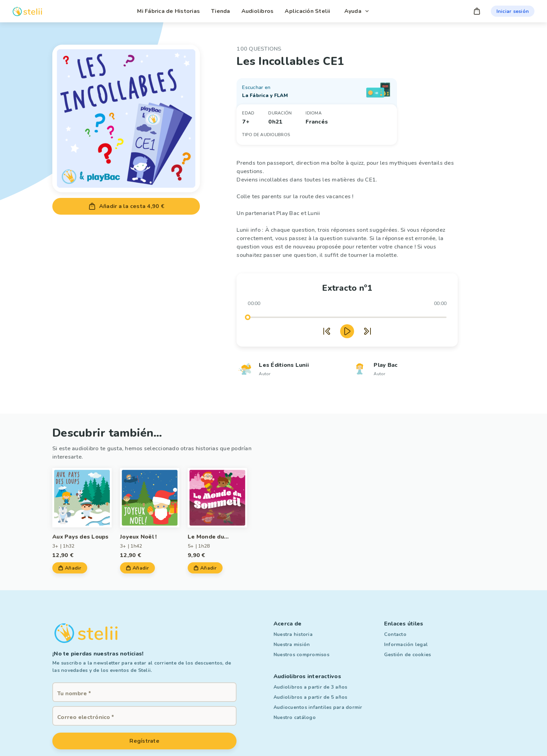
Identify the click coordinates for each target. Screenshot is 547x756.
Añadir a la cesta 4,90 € (126, 206)
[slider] (248, 317)
